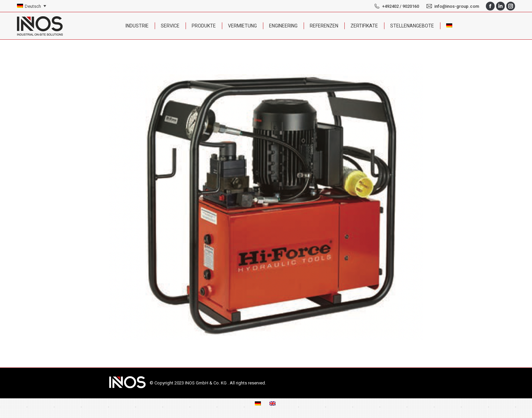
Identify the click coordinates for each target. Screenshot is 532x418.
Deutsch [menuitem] (33, 6)
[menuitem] (32, 6)
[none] (32, 6)
